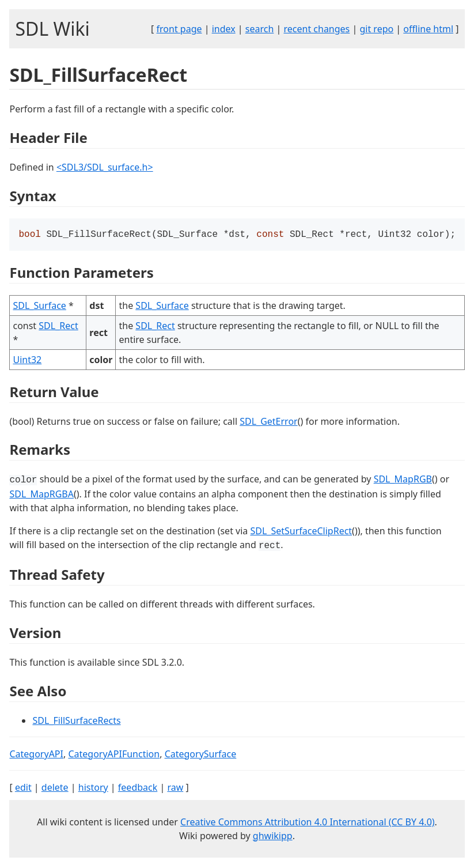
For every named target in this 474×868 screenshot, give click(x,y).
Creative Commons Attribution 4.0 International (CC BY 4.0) (308, 823)
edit (23, 788)
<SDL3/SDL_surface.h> (105, 167)
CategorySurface (201, 755)
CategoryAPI (36, 755)
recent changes (316, 29)
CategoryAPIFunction (114, 755)
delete (55, 788)
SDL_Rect (58, 327)
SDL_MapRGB (403, 480)
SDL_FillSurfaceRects (76, 722)
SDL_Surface (39, 307)
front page (179, 29)
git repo (376, 29)
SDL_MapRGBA (41, 495)
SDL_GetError (268, 422)
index (224, 29)
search (260, 29)
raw (175, 788)
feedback (138, 788)
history (93, 788)
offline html (428, 29)
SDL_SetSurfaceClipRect (301, 532)
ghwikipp (273, 837)
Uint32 (27, 361)
